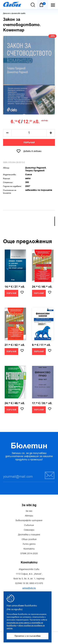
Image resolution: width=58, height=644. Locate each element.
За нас (29, 511)
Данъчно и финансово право (14, 13)
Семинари (29, 530)
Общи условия (29, 539)
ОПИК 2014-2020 (29, 554)
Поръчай (29, 143)
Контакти (29, 549)
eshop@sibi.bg (29, 588)
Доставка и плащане (29, 535)
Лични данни (29, 544)
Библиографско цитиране (29, 520)
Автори (29, 516)
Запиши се (50, 475)
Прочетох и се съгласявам (28, 636)
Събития (29, 525)
